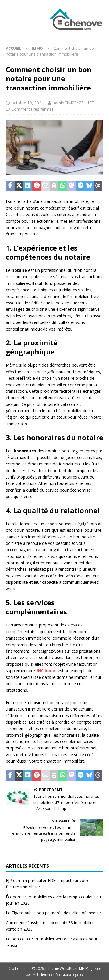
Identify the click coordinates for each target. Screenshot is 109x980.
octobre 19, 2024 (27, 103)
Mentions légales (70, 974)
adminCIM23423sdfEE (73, 103)
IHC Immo (47, 671)
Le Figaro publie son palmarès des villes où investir (53, 913)
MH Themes (42, 974)
